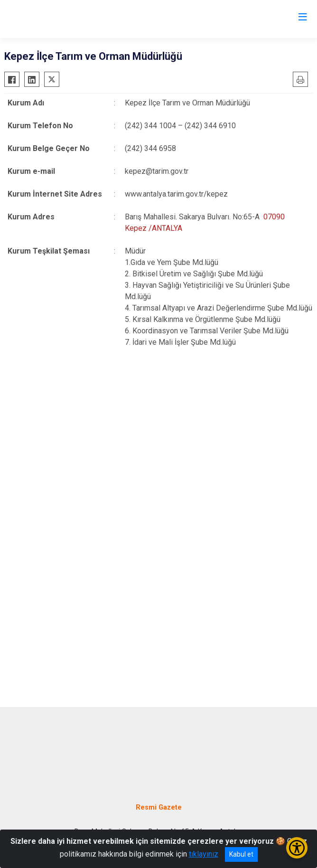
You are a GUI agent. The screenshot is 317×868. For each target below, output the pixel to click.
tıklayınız (204, 854)
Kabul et (241, 854)
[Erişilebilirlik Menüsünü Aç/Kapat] (297, 848)
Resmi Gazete (159, 807)
